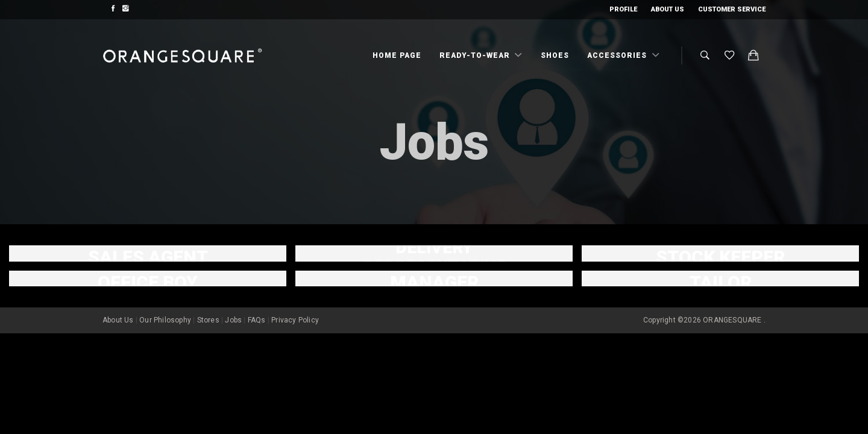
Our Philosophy (165, 320)
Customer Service (732, 9)
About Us (668, 9)
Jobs (233, 320)
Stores (208, 320)
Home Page (397, 55)
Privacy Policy (295, 320)
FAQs (257, 320)
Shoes (555, 55)
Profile (623, 9)
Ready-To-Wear (476, 55)
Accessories (618, 55)
